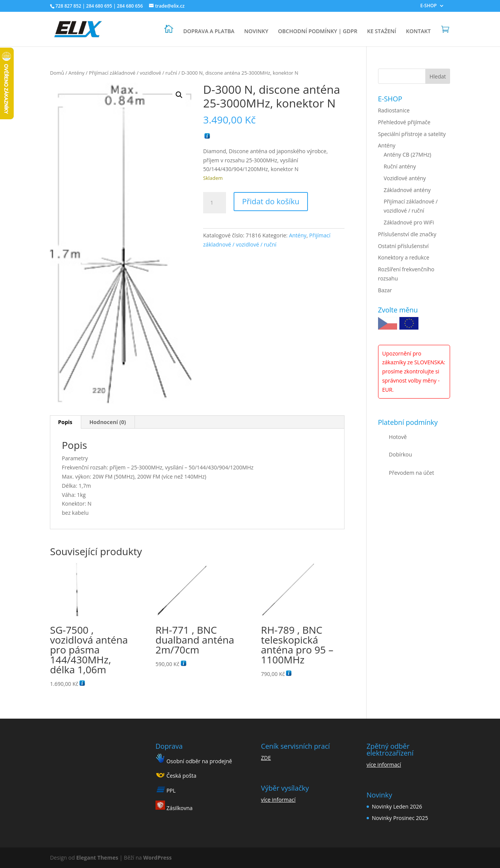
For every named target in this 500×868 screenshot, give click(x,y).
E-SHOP (429, 6)
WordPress (158, 858)
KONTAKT (418, 32)
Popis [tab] (65, 422)
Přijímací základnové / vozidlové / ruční (133, 73)
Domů (57, 73)
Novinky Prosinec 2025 (400, 818)
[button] (179, 95)
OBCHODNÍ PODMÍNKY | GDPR (318, 32)
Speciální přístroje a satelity (412, 134)
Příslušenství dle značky (407, 234)
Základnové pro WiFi (409, 222)
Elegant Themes (97, 858)
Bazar (385, 290)
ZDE (266, 758)
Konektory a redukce (404, 257)
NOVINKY (256, 32)
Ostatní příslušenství (403, 246)
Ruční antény (400, 166)
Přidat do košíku (271, 201)
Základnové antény (407, 190)
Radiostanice (394, 110)
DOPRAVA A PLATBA (209, 32)
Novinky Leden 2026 (397, 806)
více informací (278, 800)
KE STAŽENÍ (381, 32)
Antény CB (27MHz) (408, 155)
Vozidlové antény (405, 178)
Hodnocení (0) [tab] (107, 422)
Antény (77, 73)
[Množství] (215, 203)
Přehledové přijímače (404, 122)
